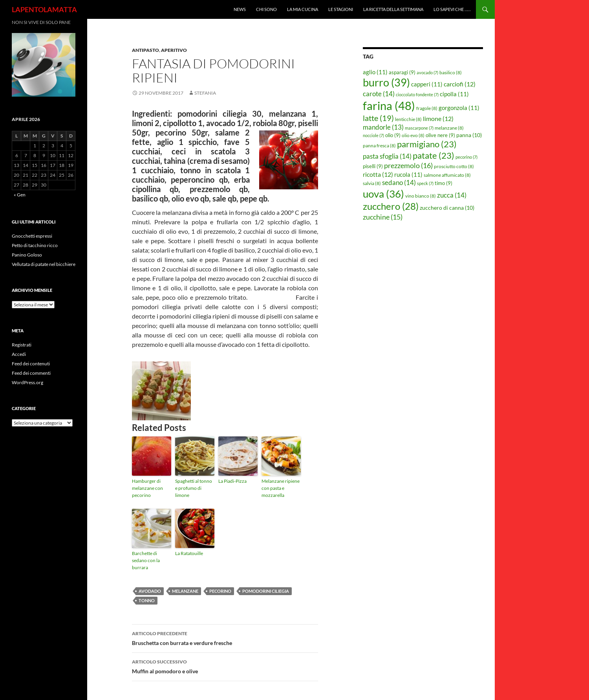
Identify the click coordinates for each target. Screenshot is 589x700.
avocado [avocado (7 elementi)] (427, 72)
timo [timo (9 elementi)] (444, 183)
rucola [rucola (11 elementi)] (408, 174)
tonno (147, 600)
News (240, 9)
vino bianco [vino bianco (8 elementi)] (421, 196)
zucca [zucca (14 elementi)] (452, 195)
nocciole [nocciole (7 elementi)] (373, 135)
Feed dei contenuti (31, 364)
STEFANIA (205, 93)
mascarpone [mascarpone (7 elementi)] (419, 128)
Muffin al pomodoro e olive (225, 666)
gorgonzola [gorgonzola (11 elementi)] (459, 108)
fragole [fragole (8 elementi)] (427, 108)
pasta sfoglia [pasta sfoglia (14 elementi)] (387, 156)
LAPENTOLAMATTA (44, 9)
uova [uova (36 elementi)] (383, 194)
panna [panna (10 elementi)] (469, 135)
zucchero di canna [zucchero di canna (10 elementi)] (447, 208)
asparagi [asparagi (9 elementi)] (402, 72)
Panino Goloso (27, 255)
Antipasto (145, 50)
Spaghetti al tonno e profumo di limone (194, 488)
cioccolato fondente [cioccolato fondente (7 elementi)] (417, 94)
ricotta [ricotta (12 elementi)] (378, 174)
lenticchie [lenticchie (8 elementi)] (408, 119)
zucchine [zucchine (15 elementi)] (383, 217)
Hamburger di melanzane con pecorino (147, 488)
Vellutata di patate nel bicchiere (44, 264)
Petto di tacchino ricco (35, 245)
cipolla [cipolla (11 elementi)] (454, 94)
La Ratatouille (189, 553)
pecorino (220, 591)
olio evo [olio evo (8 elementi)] (413, 135)
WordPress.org (27, 382)
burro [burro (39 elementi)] (386, 82)
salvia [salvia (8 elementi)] (372, 183)
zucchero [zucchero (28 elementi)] (391, 206)
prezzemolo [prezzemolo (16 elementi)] (408, 165)
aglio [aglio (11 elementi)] (375, 72)
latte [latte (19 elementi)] (378, 118)
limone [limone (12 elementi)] (438, 119)
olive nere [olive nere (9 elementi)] (440, 135)
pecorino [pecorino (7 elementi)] (466, 157)
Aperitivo (174, 50)
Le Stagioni (341, 9)
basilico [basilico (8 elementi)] (451, 72)
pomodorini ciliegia (266, 591)
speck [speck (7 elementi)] (425, 183)
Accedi (19, 354)
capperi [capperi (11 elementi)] (427, 84)
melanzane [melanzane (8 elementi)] (449, 128)
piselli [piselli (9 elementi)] (373, 166)
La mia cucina (303, 9)
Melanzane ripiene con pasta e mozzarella (281, 488)
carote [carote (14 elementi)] (379, 94)
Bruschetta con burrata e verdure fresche (225, 638)
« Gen (20, 195)
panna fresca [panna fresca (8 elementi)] (379, 146)
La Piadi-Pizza (232, 481)
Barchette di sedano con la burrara (146, 560)
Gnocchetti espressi (32, 236)
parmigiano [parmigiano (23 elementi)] (427, 144)
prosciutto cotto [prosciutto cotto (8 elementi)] (454, 166)
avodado (150, 591)
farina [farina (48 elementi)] (389, 105)
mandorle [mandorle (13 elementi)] (383, 127)
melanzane (185, 591)
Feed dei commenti (31, 373)
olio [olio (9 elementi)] (393, 135)
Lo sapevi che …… (452, 9)
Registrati (22, 345)
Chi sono (266, 9)
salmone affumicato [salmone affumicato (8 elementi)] (447, 175)
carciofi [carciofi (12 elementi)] (460, 84)
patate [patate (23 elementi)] (434, 155)
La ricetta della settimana (393, 9)
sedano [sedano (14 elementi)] (399, 182)
